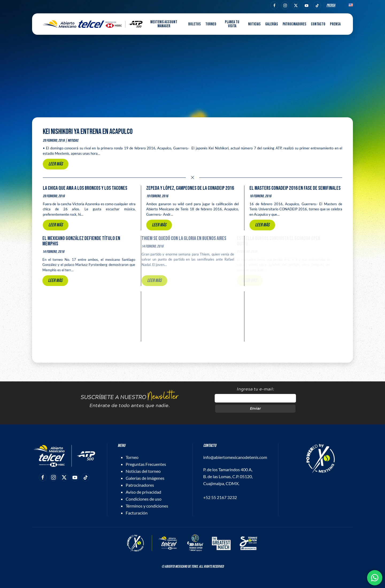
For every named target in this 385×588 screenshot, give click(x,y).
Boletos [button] (195, 24)
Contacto (318, 24)
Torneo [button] (211, 24)
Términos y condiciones (147, 506)
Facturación (137, 513)
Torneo (132, 457)
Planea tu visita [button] (232, 24)
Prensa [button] (335, 24)
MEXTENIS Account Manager (164, 24)
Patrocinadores (294, 24)
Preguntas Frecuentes (146, 464)
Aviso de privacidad (143, 492)
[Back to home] (93, 24)
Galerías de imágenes (145, 478)
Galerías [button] (272, 24)
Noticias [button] (254, 24)
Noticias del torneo (143, 471)
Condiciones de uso (144, 499)
